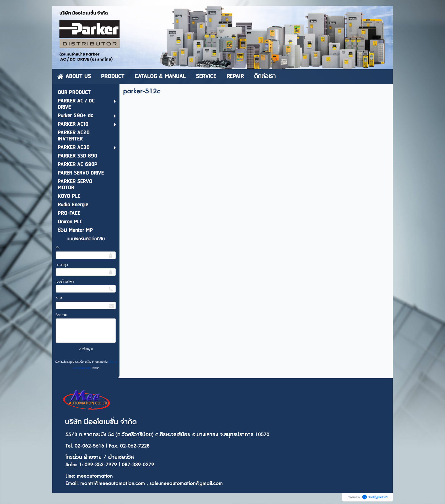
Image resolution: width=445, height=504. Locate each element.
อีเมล (59, 298)
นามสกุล (62, 265)
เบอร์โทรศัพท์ (65, 282)
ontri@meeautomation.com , (117, 484)
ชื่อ (58, 248)
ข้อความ (61, 315)
